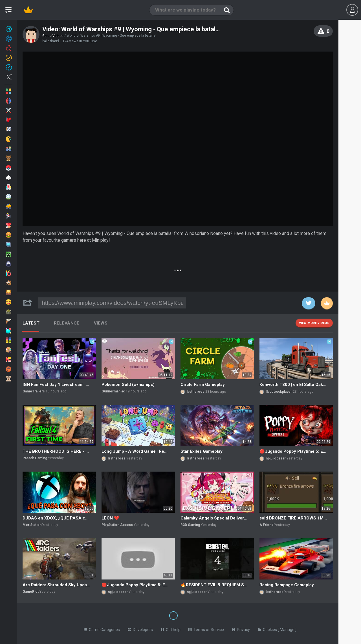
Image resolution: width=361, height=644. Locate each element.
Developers (140, 629)
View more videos (314, 323)
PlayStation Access (117, 525)
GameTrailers (34, 391)
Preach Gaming (35, 458)
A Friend (266, 525)
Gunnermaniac (113, 391)
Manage (288, 629)
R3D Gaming (190, 525)
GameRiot (31, 592)
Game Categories (102, 629)
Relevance (67, 323)
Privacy (241, 629)
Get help (171, 629)
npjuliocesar (276, 458)
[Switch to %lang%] (122, 615)
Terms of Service (206, 629)
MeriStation (32, 525)
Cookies (268, 629)
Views (101, 323)
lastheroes (196, 392)
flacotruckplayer (279, 392)
